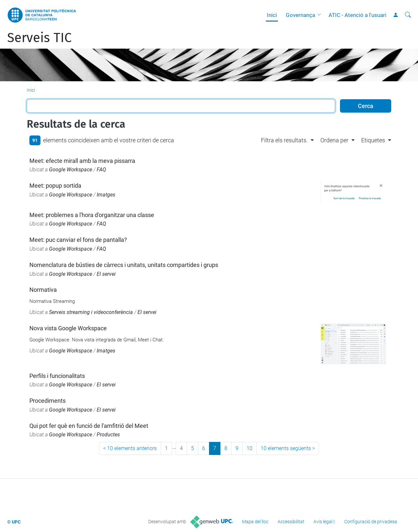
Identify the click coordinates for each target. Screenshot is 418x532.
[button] (321, 15)
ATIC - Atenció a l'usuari (357, 15)
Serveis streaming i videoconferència (91, 312)
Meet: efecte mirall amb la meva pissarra (82, 161)
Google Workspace (71, 170)
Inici (272, 15)
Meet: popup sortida (55, 186)
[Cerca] (408, 15)
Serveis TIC (39, 38)
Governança (300, 15)
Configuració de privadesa (371, 522)
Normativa (43, 290)
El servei (106, 274)
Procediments (48, 401)
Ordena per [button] (334, 140)
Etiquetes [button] (373, 140)
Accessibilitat (291, 522)
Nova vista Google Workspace (68, 328)
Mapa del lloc (255, 522)
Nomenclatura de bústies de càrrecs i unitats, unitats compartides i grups (124, 265)
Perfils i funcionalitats (57, 376)
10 (249, 448)
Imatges (106, 195)
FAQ (101, 170)
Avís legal (323, 522)
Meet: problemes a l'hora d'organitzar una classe (92, 215)
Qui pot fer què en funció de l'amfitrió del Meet (89, 426)
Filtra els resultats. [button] (284, 140)
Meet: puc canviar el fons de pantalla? (78, 240)
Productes (108, 435)
